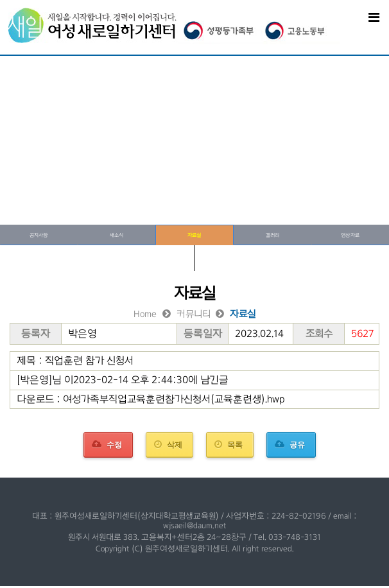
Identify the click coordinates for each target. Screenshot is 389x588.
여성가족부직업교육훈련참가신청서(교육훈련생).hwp (174, 399)
